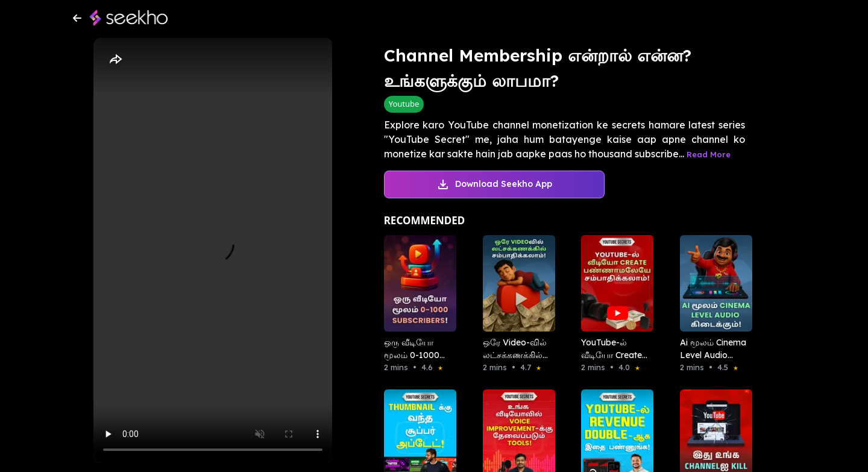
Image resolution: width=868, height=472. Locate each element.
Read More (709, 154)
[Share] (115, 60)
